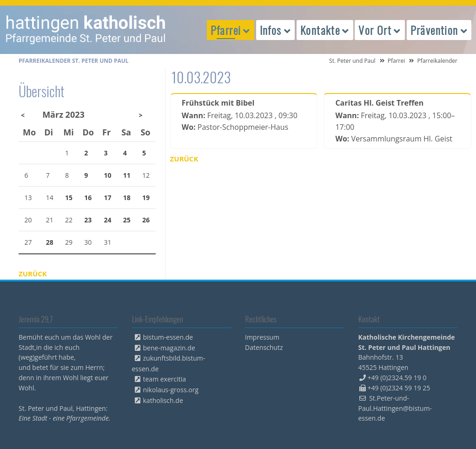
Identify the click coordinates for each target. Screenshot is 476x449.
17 (108, 198)
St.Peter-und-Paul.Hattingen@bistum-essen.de (395, 408)
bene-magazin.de (169, 348)
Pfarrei (397, 61)
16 (88, 198)
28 (50, 242)
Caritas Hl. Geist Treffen (379, 103)
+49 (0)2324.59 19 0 (397, 378)
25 (127, 220)
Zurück (184, 159)
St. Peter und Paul (352, 61)
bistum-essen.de (168, 337)
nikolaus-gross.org (171, 390)
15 (69, 198)
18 (127, 198)
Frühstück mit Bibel (218, 103)
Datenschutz (264, 347)
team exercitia (165, 379)
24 (108, 220)
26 (146, 220)
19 (146, 198)
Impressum (262, 337)
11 (127, 175)
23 (88, 220)
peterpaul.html (86, 30)
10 (108, 175)
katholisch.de (163, 400)
